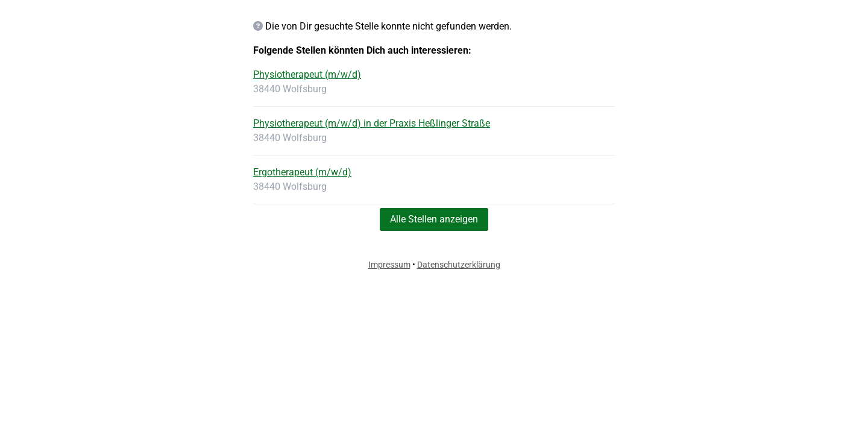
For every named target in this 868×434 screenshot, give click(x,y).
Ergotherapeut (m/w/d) (302, 172)
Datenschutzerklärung (459, 265)
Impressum (389, 265)
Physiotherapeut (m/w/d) (307, 74)
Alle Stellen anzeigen (434, 219)
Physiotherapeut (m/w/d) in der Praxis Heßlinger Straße (372, 123)
